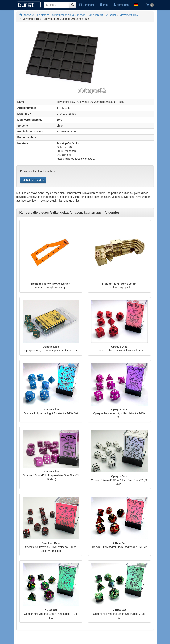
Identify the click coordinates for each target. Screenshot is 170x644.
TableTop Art (95, 15)
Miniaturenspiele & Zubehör (68, 15)
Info (104, 5)
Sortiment (87, 5)
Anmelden (121, 5)
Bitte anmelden (33, 180)
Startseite (27, 15)
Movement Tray (129, 15)
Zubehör (111, 15)
